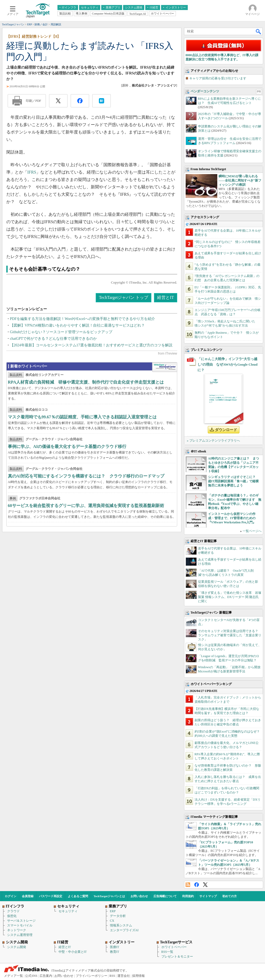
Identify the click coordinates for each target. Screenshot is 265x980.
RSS (188, 885)
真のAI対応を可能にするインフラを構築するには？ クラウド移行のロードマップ (86, 476)
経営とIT (165, 297)
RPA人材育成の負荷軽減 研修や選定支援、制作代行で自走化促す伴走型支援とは (86, 382)
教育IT (115, 952)
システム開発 (17, 947)
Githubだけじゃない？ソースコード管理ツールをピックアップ (61, 332)
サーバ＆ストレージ (21, 921)
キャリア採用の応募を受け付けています (218, 78)
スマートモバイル (20, 925)
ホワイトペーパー (174, 947)
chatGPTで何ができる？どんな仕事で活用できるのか (54, 339)
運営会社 (124, 976)
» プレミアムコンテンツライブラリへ (213, 441)
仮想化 (12, 916)
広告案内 (46, 976)
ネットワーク (17, 930)
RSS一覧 (167, 952)
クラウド (13, 911)
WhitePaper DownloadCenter (165, 367)
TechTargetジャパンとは (109, 896)
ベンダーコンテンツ (205, 91)
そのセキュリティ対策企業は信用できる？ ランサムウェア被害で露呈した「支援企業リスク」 (230, 635)
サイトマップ (208, 896)
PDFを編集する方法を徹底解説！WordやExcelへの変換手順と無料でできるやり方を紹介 (83, 319)
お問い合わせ (139, 896)
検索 (259, 31)
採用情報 (138, 976)
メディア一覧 (13, 976)
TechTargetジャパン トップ (124, 297)
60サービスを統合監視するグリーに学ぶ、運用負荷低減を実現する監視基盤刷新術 (86, 506)
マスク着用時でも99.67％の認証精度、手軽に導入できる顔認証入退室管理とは (82, 417)
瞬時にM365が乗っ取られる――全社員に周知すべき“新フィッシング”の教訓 (240, 180)
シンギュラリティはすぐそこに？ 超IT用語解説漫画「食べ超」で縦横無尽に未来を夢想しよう (233, 481)
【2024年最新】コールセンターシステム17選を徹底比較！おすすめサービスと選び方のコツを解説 (91, 345)
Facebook (197, 885)
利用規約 (188, 896)
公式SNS (31, 976)
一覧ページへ (252, 531)
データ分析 (118, 916)
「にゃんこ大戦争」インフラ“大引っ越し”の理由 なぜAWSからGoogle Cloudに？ (228, 364)
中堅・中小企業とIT (73, 952)
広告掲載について (165, 896)
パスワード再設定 (51, 896)
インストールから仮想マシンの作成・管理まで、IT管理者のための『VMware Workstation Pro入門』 (232, 518)
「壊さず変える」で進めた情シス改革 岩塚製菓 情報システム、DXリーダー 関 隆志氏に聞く (230, 597)
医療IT (115, 947)
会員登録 (28, 896)
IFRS (32, 172)
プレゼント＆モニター (177, 957)
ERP (113, 911)
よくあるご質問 (78, 896)
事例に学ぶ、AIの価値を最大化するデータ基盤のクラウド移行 (67, 446)
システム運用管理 (20, 935)
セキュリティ (68, 911)
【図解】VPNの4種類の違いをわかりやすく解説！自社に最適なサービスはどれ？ (77, 325)
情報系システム (121, 925)
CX (112, 921)
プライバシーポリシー (91, 976)
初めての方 (230, 896)
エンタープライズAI (124, 930)
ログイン (11, 896)
